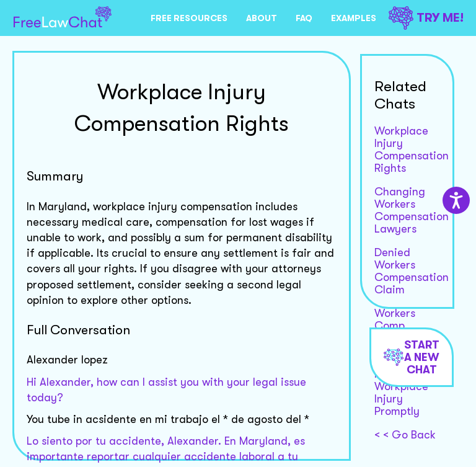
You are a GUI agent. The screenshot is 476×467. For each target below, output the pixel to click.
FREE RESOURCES (189, 18)
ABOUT (262, 18)
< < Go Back (405, 435)
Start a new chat (412, 357)
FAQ (304, 18)
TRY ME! (426, 18)
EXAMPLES (354, 18)
